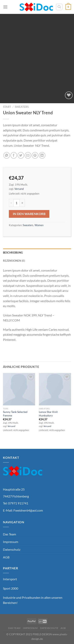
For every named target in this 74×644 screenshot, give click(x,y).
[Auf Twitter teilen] (21, 155)
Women (39, 225)
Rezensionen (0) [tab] (14, 261)
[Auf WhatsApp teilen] (7, 155)
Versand (19, 189)
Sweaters (22, 107)
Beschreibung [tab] (13, 253)
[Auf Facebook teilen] (14, 155)
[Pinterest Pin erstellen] (35, 155)
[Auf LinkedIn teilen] (42, 155)
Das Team (9, 534)
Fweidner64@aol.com (28, 510)
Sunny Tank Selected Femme (15, 414)
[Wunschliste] (69, 95)
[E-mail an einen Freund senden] (28, 155)
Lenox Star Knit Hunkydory (48, 414)
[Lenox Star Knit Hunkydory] (55, 389)
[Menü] (5, 7)
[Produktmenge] (17, 203)
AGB (6, 557)
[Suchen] (59, 7)
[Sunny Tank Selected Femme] (19, 389)
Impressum (11, 542)
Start (7, 107)
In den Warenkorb (29, 214)
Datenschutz (12, 549)
